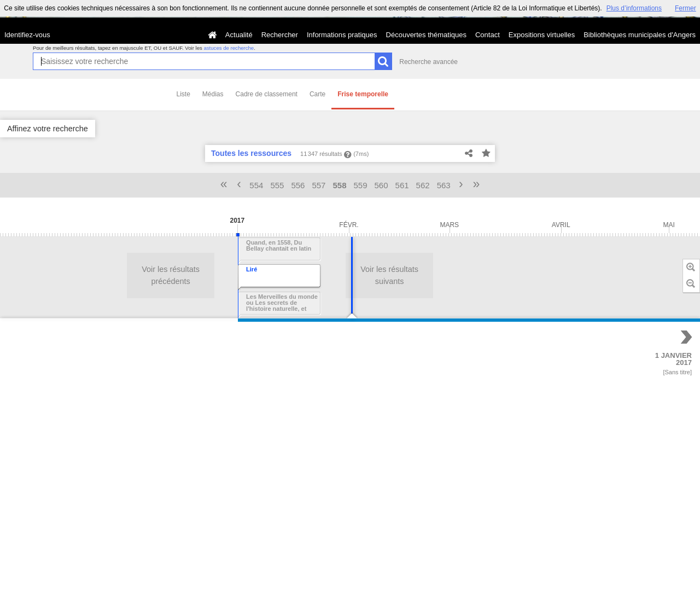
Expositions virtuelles (542, 35)
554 (256, 185)
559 (361, 185)
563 (444, 185)
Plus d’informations (634, 8)
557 (319, 185)
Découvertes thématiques (426, 35)
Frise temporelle (363, 94)
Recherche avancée (428, 62)
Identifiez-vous (27, 35)
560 (381, 185)
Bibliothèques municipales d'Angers (640, 35)
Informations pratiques (342, 35)
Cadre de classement (267, 94)
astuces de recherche (229, 48)
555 (277, 185)
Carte (317, 94)
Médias (213, 94)
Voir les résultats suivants (136, 275)
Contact (488, 35)
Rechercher (280, 35)
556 (298, 185)
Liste (183, 94)
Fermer (686, 8)
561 (402, 185)
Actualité (239, 35)
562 (423, 185)
